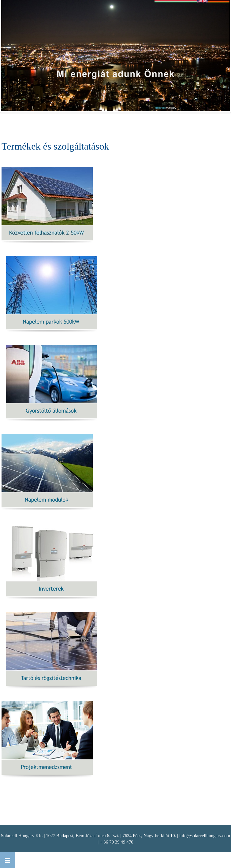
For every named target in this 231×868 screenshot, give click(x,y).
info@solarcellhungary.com (205, 836)
